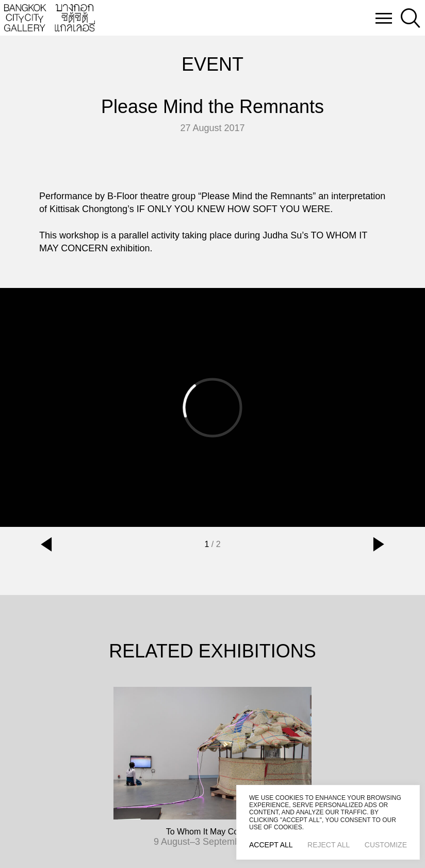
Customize (386, 845)
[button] (46, 544)
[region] (328, 822)
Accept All (271, 845)
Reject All (329, 845)
